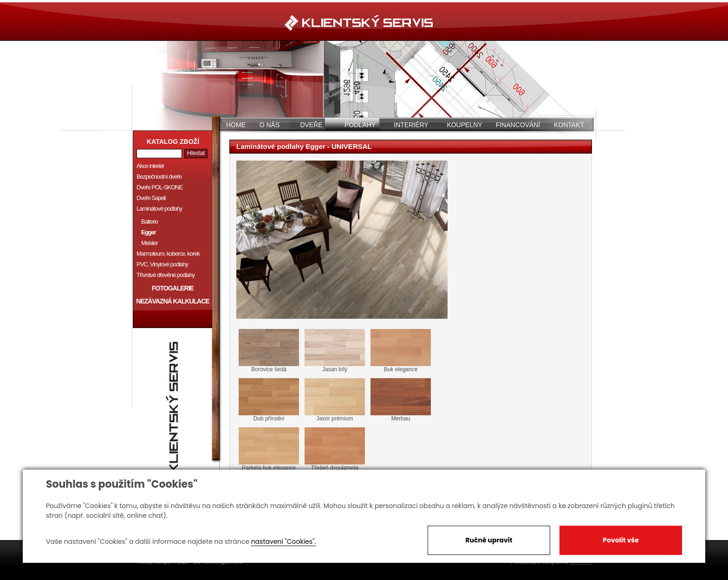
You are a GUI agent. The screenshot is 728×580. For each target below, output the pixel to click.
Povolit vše (621, 540)
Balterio (149, 222)
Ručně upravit (489, 540)
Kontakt (569, 125)
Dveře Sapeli (151, 198)
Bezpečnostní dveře (159, 177)
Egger (149, 232)
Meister (149, 243)
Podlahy (360, 125)
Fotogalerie (173, 288)
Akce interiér (150, 166)
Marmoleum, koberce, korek (168, 254)
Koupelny (464, 125)
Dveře (311, 125)
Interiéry (411, 125)
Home (236, 125)
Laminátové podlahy (159, 209)
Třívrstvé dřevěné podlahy (166, 275)
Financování (518, 125)
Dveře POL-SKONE (159, 187)
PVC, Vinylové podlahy (162, 264)
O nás (270, 125)
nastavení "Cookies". (283, 541)
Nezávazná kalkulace (172, 301)
